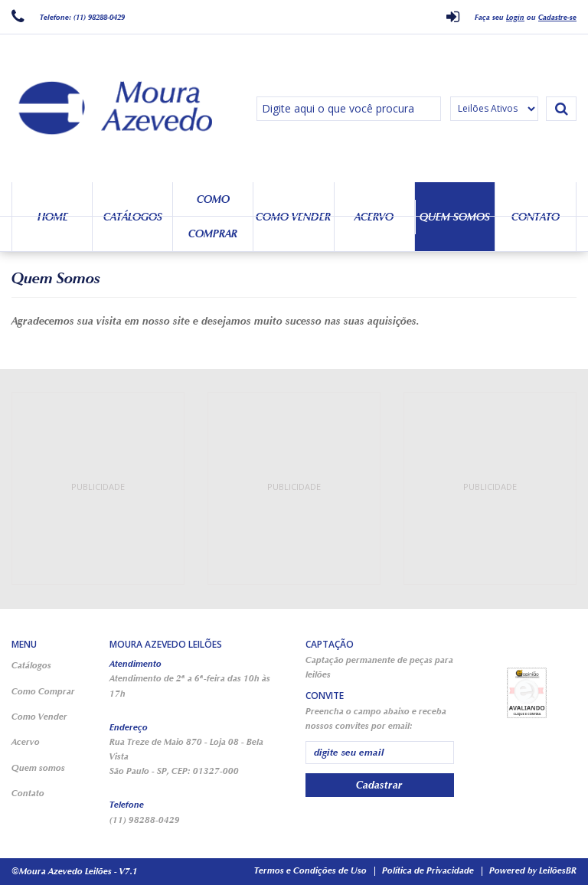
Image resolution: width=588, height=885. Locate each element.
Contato (536, 217)
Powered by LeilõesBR (533, 870)
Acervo (374, 217)
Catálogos (133, 217)
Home (53, 217)
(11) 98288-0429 (145, 820)
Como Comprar (213, 217)
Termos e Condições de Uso (310, 870)
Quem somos (455, 217)
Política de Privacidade (428, 870)
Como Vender (293, 217)
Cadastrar (379, 785)
